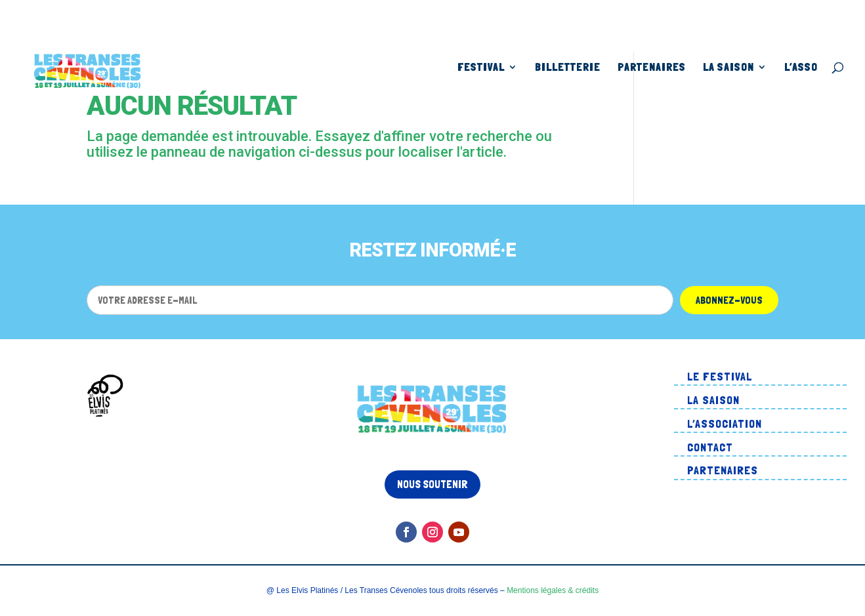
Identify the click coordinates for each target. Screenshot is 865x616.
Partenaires (652, 68)
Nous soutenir (433, 484)
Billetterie (568, 68)
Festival (481, 68)
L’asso (801, 68)
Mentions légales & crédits (553, 590)
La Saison (728, 68)
